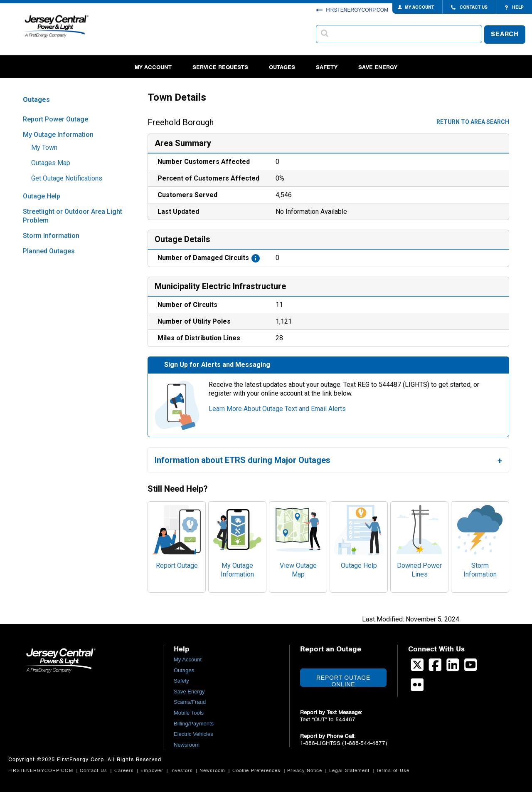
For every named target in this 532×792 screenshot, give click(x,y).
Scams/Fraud (190, 702)
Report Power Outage (55, 119)
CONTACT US (469, 7)
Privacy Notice (306, 771)
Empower (153, 771)
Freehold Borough (181, 123)
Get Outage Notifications (67, 178)
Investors (183, 771)
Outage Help (42, 196)
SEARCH (505, 34)
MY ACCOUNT (419, 7)
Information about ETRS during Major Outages (243, 460)
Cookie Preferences (257, 771)
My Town (44, 147)
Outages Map (51, 163)
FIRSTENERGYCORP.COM (352, 10)
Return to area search (473, 122)
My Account (153, 67)
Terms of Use (393, 771)
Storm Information (51, 236)
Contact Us (95, 771)
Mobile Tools (189, 713)
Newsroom (187, 745)
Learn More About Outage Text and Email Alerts (277, 409)
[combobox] (399, 34)
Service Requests (220, 67)
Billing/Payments (194, 724)
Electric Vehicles (193, 734)
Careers (125, 771)
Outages (282, 67)
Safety (327, 67)
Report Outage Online (343, 681)
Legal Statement (350, 771)
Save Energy (378, 67)
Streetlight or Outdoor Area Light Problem (73, 216)
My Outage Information (58, 135)
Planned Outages (49, 251)
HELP (514, 7)
